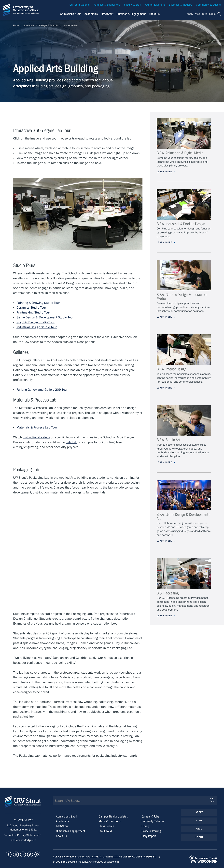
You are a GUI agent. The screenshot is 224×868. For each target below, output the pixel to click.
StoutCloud (105, 831)
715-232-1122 (23, 820)
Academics (29, 25)
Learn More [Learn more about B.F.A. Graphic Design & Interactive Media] (165, 317)
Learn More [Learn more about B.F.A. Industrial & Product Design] (165, 242)
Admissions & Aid (67, 816)
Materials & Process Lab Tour (37, 427)
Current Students (80, 5)
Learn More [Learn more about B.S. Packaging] (165, 616)
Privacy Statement (28, 835)
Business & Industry (180, 5)
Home (16, 25)
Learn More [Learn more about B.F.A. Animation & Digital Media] (165, 172)
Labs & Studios (70, 25)
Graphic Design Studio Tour (35, 322)
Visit (198, 14)
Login (212, 14)
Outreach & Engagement (70, 831)
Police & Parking (151, 831)
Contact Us (10, 835)
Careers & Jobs (150, 816)
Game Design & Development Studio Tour (45, 317)
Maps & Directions (110, 821)
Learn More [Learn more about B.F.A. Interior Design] (165, 388)
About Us (154, 14)
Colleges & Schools (49, 25)
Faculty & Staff (133, 5)
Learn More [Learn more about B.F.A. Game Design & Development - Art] (165, 541)
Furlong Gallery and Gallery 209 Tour (42, 390)
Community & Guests (208, 5)
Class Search (106, 826)
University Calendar (153, 821)
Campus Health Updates (113, 816)
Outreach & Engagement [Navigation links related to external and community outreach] (131, 14)
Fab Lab (71, 442)
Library (146, 826)
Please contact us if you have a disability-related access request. (105, 857)
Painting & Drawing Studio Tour (38, 303)
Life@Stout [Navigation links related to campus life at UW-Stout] (107, 14)
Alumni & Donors (155, 5)
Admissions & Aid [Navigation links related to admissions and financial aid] (71, 14)
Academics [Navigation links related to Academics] (91, 14)
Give (205, 14)
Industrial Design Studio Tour (37, 327)
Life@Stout (62, 826)
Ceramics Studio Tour (31, 308)
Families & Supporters (107, 5)
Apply (190, 14)
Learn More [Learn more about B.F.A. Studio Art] (165, 462)
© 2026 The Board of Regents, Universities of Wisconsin (86, 862)
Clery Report (149, 836)
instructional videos (36, 437)
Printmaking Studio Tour (33, 312)
